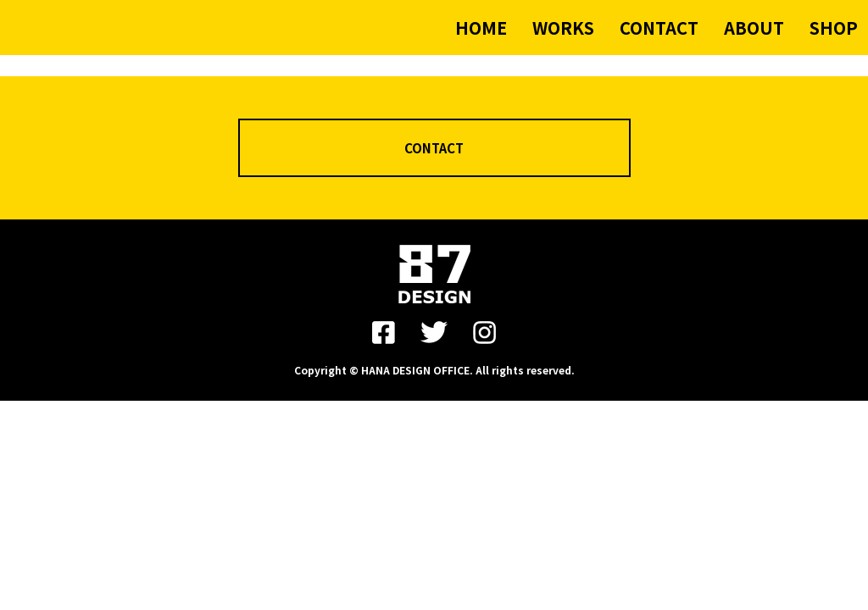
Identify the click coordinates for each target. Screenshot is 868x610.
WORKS (563, 28)
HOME (481, 28)
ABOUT (754, 28)
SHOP (834, 28)
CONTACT (659, 28)
